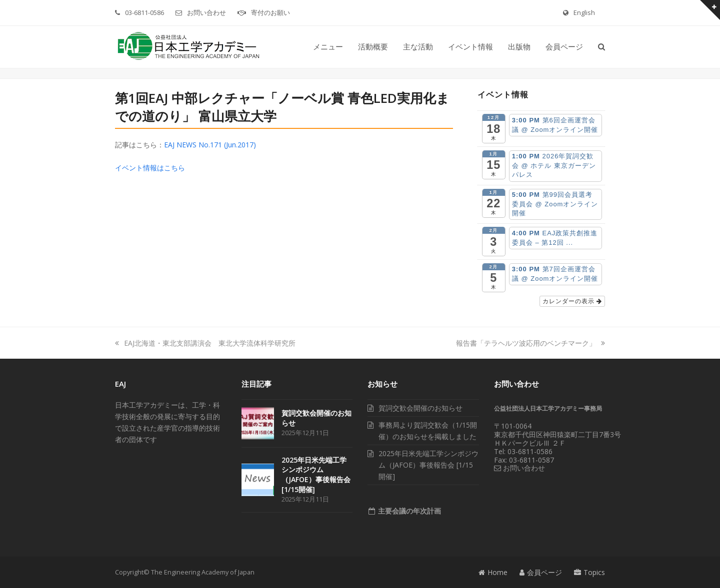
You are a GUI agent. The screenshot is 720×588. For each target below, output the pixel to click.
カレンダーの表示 (572, 301)
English (584, 12)
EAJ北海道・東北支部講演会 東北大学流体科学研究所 (205, 343)
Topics (589, 572)
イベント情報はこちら (150, 168)
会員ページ (541, 572)
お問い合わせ (206, 12)
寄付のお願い (270, 12)
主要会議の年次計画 (408, 511)
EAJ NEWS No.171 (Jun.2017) (210, 145)
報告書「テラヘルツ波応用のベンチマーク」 (530, 343)
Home (493, 572)
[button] (601, 47)
